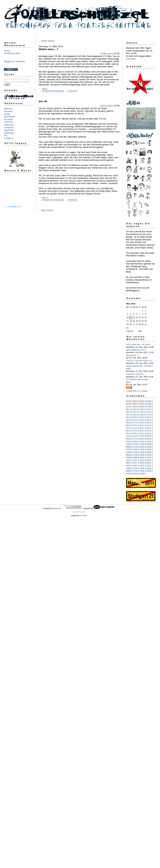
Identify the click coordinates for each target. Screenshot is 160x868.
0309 (135, 449)
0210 (142, 441)
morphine (9, 127)
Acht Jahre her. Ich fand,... (139, 344)
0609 (142, 447)
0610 (142, 439)
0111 (149, 433)
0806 (128, 471)
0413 (142, 417)
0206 (142, 474)
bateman (8, 109)
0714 (149, 407)
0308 (135, 457)
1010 (142, 436)
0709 (135, 447)
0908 (149, 452)
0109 (149, 449)
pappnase (9, 130)
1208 (128, 452)
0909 (149, 444)
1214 (149, 404)
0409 (128, 449)
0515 (142, 401)
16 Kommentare (55, 91)
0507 (149, 463)
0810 (128, 439)
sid (5, 135)
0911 (149, 428)
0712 (135, 423)
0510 (149, 439)
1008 (142, 452)
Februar (130, 331)
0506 (149, 471)
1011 (142, 428)
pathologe (9, 133)
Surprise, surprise (135, 374)
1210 (128, 436)
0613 (128, 417)
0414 (142, 409)
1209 (128, 444)
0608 (142, 455)
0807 (128, 463)
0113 (135, 420)
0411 (128, 433)
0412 (128, 425)
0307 (135, 466)
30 (146, 324)
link (44, 91)
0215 (135, 404)
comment (72, 91)
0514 (135, 409)
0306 (135, 474)
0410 (128, 441)
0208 (142, 457)
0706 (135, 471)
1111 (135, 428)
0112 (149, 425)
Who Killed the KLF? (136, 350)
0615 (135, 401)
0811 (128, 431)
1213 (142, 412)
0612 (142, 423)
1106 (135, 468)
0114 (135, 412)
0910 (149, 436)
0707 (135, 463)
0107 (149, 466)
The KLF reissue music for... (140, 361)
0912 (149, 420)
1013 (128, 415)
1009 (142, 444)
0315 (128, 404)
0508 (149, 455)
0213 (128, 420)
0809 (128, 447)
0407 (128, 466)
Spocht (45, 89)
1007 (142, 460)
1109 (135, 444)
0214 (128, 412)
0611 (142, 431)
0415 (149, 401)
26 (134, 324)
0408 (128, 457)
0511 (149, 431)
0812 (128, 423)
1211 (128, 428)
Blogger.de (57, 508)
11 (131, 317)
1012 (142, 420)
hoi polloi (8, 119)
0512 (149, 423)
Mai (140, 331)
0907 (149, 460)
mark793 (8, 122)
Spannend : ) (132, 355)
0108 (149, 457)
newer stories (48, 41)
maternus (9, 125)
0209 (142, 449)
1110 (135, 436)
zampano (9, 138)
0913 (135, 415)
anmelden (131, 59)
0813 (142, 415)
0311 (135, 433)
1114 (128, 407)
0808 (128, 455)
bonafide (8, 111)
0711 (135, 431)
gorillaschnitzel (107, 53)
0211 (142, 433)
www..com (14, 207)
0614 (128, 409)
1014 (135, 407)
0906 (149, 468)
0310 (135, 441)
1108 (135, 452)
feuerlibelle (9, 117)
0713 (149, 415)
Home (7, 51)
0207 (142, 466)
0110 (149, 441)
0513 (135, 417)
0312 (135, 425)
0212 (142, 425)
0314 (149, 409)
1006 (142, 468)
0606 (142, 471)
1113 (149, 412)
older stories (47, 210)
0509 (149, 447)
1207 (128, 460)
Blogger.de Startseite (14, 61)
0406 (128, 474)
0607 (142, 463)
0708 (135, 455)
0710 (135, 439)
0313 (149, 417)
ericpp (7, 114)
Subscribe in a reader (137, 391)
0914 (142, 407)
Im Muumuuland (12, 53)
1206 (128, 468)
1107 (135, 460)
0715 (128, 401)
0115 (142, 404)
